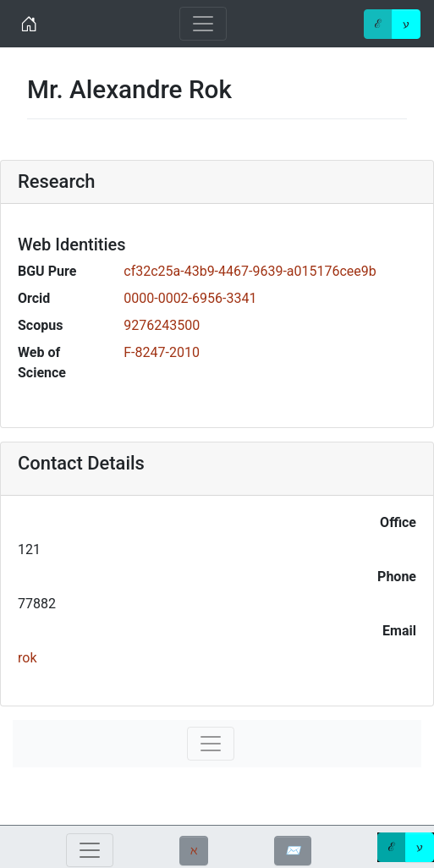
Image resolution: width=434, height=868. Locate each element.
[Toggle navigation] (203, 24)
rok (27, 658)
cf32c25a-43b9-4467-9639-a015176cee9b (250, 271)
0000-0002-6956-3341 (190, 298)
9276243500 (162, 325)
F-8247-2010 (162, 352)
